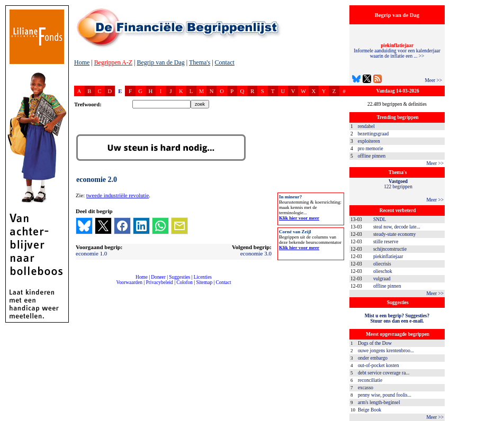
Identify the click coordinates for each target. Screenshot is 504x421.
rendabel (366, 126)
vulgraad (382, 279)
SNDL (380, 219)
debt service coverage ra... (384, 373)
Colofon (184, 282)
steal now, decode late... (397, 227)
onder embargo (373, 358)
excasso (366, 388)
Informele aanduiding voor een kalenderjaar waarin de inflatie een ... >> (397, 51)
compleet (80, 286)
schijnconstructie (390, 249)
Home (82, 62)
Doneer (158, 277)
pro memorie (371, 149)
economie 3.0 (256, 253)
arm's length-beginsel (379, 402)
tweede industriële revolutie (118, 195)
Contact (225, 62)
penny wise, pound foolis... (385, 395)
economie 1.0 (91, 253)
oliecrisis (382, 264)
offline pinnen (372, 156)
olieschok (383, 271)
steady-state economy (395, 234)
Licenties (203, 277)
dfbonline (494, 418)
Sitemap (204, 282)
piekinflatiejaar (388, 257)
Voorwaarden (129, 282)
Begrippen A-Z (113, 62)
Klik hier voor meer (299, 218)
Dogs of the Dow (375, 343)
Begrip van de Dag (160, 62)
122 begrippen (398, 184)
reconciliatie (370, 380)
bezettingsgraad (373, 134)
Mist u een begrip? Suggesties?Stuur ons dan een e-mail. (397, 318)
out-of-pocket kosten (378, 365)
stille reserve (386, 242)
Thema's (200, 62)
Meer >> (433, 80)
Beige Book (370, 410)
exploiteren (369, 141)
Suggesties (179, 277)
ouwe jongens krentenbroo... (386, 351)
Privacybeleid (160, 282)
